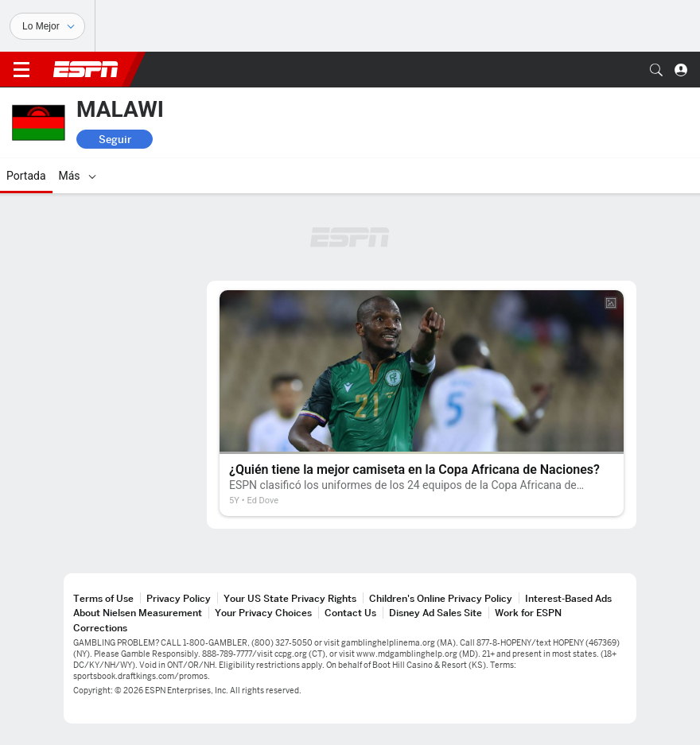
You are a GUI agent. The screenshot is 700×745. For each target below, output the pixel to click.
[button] (656, 70)
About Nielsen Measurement (138, 613)
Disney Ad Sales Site (436, 613)
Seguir (115, 139)
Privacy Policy (179, 598)
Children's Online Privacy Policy (441, 598)
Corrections (100, 628)
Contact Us (350, 613)
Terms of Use (103, 598)
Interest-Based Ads (568, 598)
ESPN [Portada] (86, 69)
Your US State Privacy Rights (290, 598)
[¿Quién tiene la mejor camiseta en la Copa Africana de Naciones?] (422, 403)
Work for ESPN (528, 613)
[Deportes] (47, 26)
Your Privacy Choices (263, 613)
